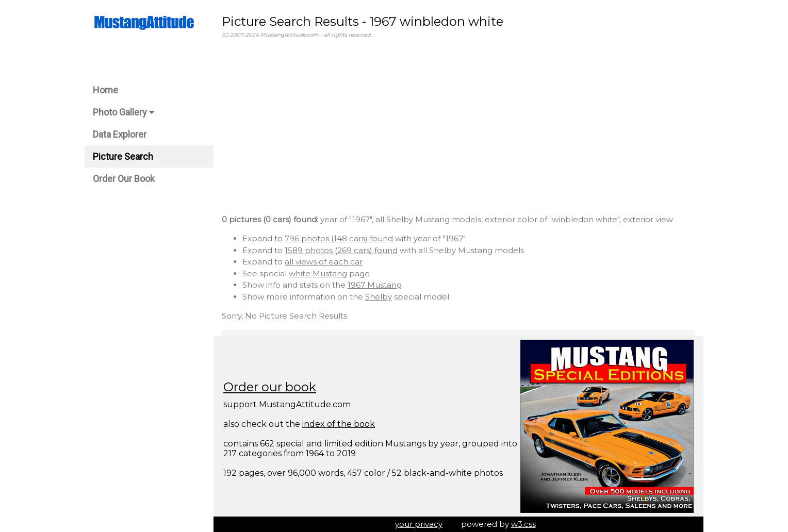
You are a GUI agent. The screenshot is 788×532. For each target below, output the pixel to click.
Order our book (270, 387)
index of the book (339, 424)
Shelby (379, 297)
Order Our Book (124, 179)
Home (105, 90)
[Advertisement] (458, 128)
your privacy (419, 524)
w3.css (523, 524)
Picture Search (123, 156)
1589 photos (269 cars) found (341, 250)
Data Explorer (120, 134)
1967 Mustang (375, 285)
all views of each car (324, 262)
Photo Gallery (124, 112)
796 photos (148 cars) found (339, 238)
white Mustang (318, 273)
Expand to (264, 238)
